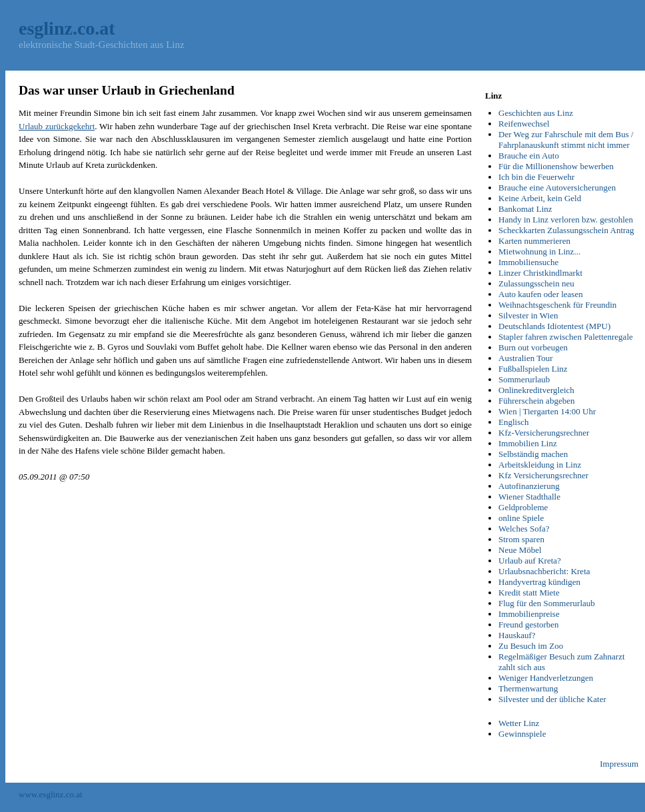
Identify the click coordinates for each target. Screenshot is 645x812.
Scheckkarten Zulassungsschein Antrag (566, 230)
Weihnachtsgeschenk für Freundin (557, 305)
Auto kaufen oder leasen (541, 294)
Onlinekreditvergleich (536, 390)
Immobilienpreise (529, 614)
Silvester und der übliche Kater (552, 699)
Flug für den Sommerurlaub (547, 603)
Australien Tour (526, 358)
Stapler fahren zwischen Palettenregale (566, 337)
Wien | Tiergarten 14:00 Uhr (547, 411)
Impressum (619, 764)
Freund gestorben (529, 624)
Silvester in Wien (528, 315)
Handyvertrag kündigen (539, 582)
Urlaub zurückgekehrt (57, 126)
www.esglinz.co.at (51, 794)
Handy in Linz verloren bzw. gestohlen (566, 219)
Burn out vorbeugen (533, 347)
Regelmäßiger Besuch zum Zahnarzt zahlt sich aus (562, 662)
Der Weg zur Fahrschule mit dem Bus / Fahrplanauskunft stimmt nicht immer (566, 140)
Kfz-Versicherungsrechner (544, 433)
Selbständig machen (533, 454)
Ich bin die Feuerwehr (536, 177)
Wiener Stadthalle (529, 497)
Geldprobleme (523, 507)
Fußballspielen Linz (533, 369)
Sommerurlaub (524, 379)
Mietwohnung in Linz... (539, 251)
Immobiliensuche (528, 262)
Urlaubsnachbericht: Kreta (544, 571)
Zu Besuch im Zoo (531, 646)
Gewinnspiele (522, 734)
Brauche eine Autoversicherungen (557, 188)
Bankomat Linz (525, 209)
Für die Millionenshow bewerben (556, 166)
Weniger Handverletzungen (546, 678)
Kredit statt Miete (529, 593)
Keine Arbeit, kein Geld (540, 198)
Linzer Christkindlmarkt (540, 273)
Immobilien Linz (528, 443)
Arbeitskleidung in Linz (540, 465)
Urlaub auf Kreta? (530, 561)
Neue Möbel (520, 550)
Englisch (514, 422)
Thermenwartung (528, 688)
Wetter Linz (519, 723)
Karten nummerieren (534, 241)
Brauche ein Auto (529, 156)
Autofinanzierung (529, 486)
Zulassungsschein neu (536, 283)
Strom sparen (521, 539)
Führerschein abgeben (536, 401)
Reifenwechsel (524, 124)
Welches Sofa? (524, 529)
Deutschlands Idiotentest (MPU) (554, 326)
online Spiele (521, 518)
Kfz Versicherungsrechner (543, 475)
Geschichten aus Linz (536, 113)
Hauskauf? (517, 635)
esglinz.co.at (67, 28)
